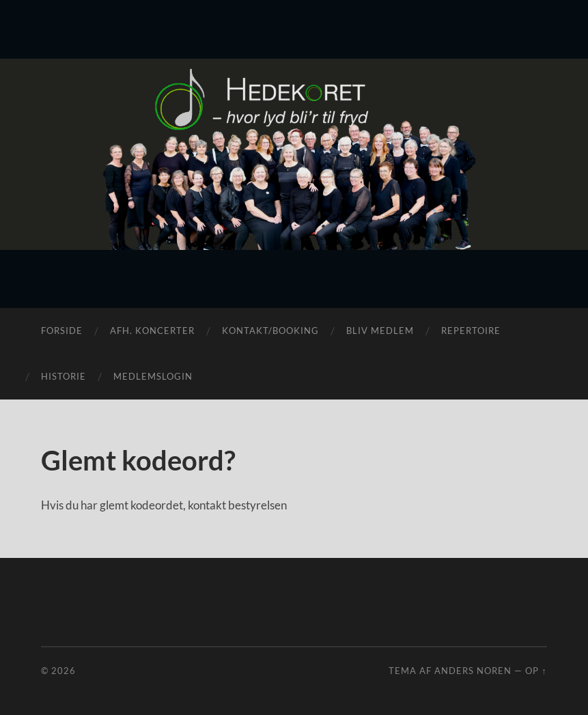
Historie (64, 376)
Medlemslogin (153, 376)
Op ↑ (536, 671)
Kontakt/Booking (270, 331)
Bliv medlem (380, 331)
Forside (62, 331)
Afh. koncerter (152, 331)
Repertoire (471, 331)
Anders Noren (473, 671)
